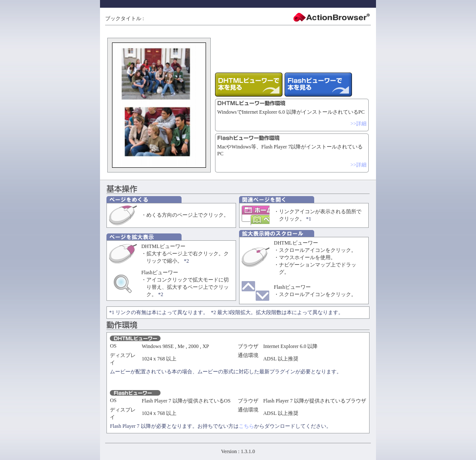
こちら (246, 426)
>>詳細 (358, 124)
